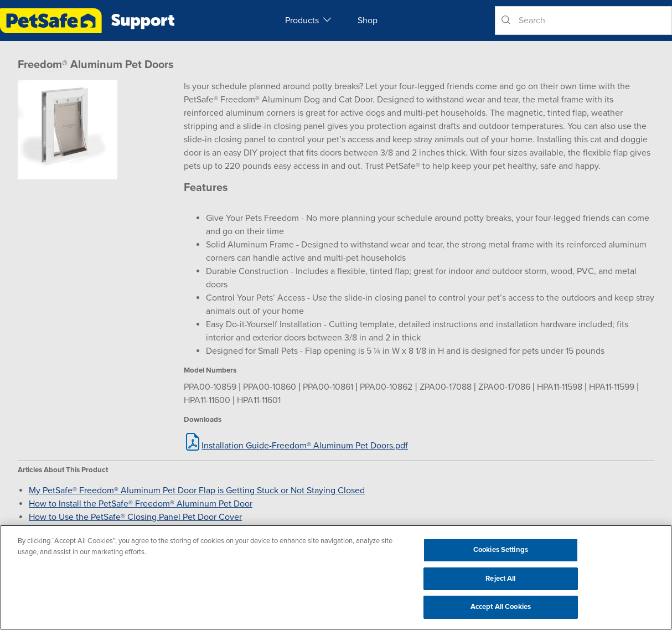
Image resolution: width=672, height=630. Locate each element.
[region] (336, 577)
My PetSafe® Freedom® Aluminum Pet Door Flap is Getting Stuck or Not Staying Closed (197, 490)
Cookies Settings (501, 550)
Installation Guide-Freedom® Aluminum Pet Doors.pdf (305, 446)
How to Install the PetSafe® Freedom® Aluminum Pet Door (141, 504)
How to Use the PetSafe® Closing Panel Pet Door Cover (135, 517)
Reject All (500, 579)
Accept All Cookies (501, 607)
